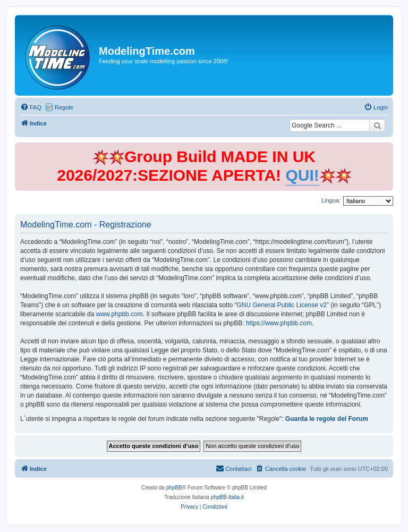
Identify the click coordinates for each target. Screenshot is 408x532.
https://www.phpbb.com (279, 323)
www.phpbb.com (120, 314)
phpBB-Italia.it (227, 497)
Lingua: (331, 200)
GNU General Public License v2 (282, 305)
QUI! (302, 175)
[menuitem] (31, 107)
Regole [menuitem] (64, 107)
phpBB (174, 488)
